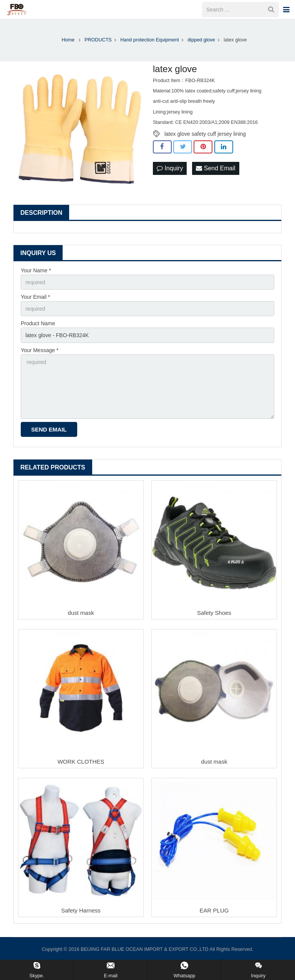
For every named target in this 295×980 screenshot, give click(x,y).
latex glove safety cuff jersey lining (205, 134)
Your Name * (36, 270)
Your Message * (40, 350)
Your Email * (36, 297)
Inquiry (170, 168)
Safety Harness (81, 910)
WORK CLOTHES (81, 762)
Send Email (215, 168)
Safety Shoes (214, 613)
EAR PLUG (214, 910)
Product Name (38, 323)
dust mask (81, 613)
